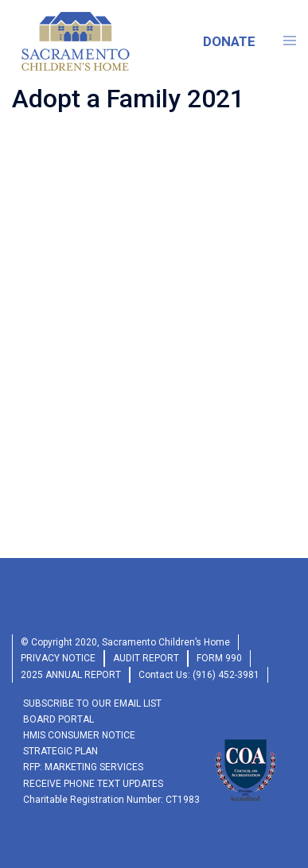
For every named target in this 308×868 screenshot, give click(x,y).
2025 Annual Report (71, 675)
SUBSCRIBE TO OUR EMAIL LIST (92, 703)
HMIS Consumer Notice (79, 735)
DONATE (229, 41)
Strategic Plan (60, 751)
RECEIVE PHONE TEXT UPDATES (93, 784)
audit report (146, 658)
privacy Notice (58, 658)
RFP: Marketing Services (83, 767)
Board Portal (58, 719)
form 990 (219, 658)
